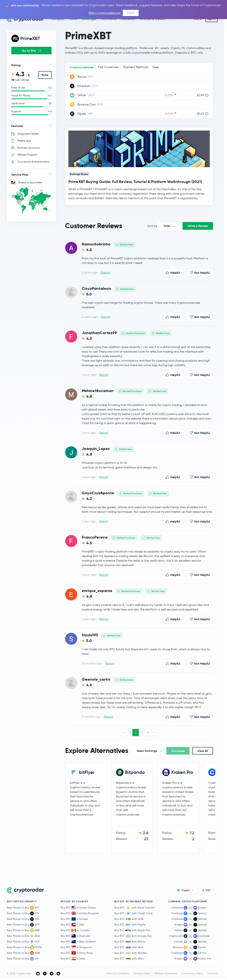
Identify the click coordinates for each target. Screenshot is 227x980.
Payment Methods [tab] (136, 67)
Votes (167, 226)
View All (203, 751)
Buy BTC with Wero (129, 959)
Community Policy (192, 973)
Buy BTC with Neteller (131, 953)
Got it (131, 13)
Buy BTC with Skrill (129, 947)
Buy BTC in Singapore (76, 947)
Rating (16, 65)
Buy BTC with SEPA (129, 919)
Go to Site (31, 51)
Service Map (20, 174)
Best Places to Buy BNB (23, 930)
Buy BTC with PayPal (130, 925)
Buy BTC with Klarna (130, 942)
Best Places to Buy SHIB (23, 953)
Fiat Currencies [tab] (108, 67)
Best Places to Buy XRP (23, 925)
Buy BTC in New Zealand (78, 942)
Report (106, 272)
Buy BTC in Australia (75, 936)
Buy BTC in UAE (72, 925)
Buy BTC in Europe (74, 919)
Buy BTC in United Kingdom (80, 913)
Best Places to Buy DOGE (24, 947)
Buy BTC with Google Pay (133, 936)
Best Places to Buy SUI (23, 959)
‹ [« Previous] (124, 732)
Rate (45, 75)
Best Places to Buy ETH (23, 913)
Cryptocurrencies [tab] (82, 67)
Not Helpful (200, 273)
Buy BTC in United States (78, 908)
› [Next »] (154, 732)
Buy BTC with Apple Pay (132, 930)
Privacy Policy (142, 973)
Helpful (173, 273)
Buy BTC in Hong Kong (77, 953)
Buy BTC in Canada (75, 930)
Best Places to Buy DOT (23, 942)
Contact (213, 973)
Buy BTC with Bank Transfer (135, 908)
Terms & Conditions (118, 973)
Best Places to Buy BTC (23, 908)
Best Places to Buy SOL (23, 919)
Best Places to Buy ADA (23, 936)
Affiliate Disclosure (166, 973)
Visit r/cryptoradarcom (105, 13)
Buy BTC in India (73, 958)
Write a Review (198, 226)
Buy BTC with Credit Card (133, 913)
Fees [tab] (156, 67)
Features (17, 126)
